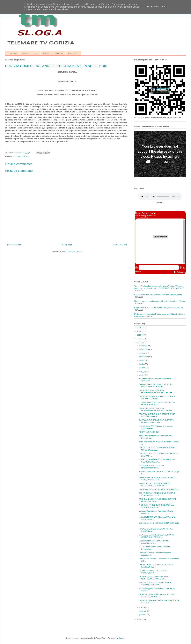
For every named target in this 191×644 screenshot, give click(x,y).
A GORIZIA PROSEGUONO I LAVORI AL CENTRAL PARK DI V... (156, 506)
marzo (142, 607)
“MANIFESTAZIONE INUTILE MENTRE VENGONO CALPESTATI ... (156, 386)
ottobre (143, 353)
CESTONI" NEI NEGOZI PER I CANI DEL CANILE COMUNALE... (156, 596)
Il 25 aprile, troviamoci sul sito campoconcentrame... (151, 467)
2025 (139, 328)
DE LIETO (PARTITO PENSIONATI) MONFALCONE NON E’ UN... (154, 578)
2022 (139, 339)
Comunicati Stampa (22, 157)
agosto (143, 360)
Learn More (153, 7)
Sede (36, 53)
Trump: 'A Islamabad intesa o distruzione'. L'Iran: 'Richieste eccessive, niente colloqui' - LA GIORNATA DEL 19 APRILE (159, 287)
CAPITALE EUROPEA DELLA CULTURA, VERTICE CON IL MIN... (156, 421)
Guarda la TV (73, 53)
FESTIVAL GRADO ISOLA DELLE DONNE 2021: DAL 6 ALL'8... (157, 415)
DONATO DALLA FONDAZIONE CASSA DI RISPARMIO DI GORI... (157, 479)
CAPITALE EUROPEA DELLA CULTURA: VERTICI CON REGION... (156, 536)
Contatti (46, 53)
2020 (139, 619)
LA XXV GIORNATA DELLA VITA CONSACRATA (153, 572)
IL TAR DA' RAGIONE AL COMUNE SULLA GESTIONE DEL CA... (157, 461)
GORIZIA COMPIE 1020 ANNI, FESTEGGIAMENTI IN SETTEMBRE (156, 391)
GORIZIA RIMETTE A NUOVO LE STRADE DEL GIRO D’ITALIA (157, 397)
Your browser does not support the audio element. (160, 197)
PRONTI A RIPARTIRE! (149, 432)
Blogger (122, 638)
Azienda (25, 53)
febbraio (143, 611)
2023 (139, 335)
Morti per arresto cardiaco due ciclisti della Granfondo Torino (159, 301)
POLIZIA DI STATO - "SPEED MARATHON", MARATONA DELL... (157, 449)
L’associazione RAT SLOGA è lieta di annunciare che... (154, 542)
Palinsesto (59, 53)
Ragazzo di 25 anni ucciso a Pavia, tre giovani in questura (159, 308)
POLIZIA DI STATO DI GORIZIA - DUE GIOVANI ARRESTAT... (155, 584)
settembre (144, 357)
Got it (164, 7)
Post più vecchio (120, 245)
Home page (12, 53)
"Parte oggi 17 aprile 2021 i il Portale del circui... (159, 489)
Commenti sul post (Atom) (71, 251)
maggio (143, 371)
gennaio (143, 615)
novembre (144, 349)
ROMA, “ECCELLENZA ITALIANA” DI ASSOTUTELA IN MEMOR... (155, 485)
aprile (142, 375)
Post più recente (14, 245)
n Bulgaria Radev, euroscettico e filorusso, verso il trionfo (158, 295)
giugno (143, 368)
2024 (139, 331)
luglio (142, 364)
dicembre (144, 346)
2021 (139, 342)
